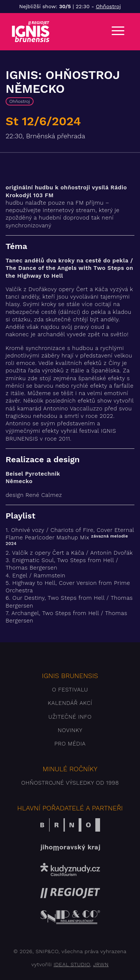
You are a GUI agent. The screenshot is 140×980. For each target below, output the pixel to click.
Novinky (70, 730)
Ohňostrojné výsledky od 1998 (70, 783)
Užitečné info (70, 717)
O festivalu (70, 690)
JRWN (101, 964)
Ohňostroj (108, 6)
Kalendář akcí (70, 703)
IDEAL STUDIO (72, 964)
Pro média (70, 744)
